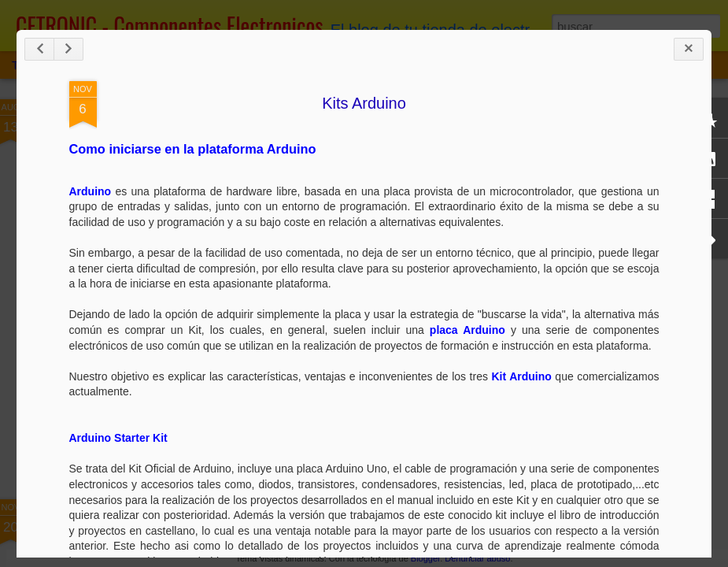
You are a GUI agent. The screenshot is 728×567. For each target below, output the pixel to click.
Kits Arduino (364, 103)
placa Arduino (467, 330)
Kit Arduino (521, 376)
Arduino (91, 191)
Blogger (425, 558)
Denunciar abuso (477, 558)
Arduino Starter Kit (118, 438)
